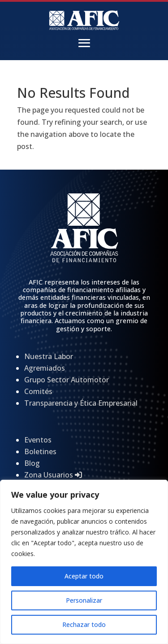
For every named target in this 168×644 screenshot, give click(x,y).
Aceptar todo (84, 576)
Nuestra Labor (49, 356)
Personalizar (84, 600)
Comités (38, 391)
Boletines (40, 451)
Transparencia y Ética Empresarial (81, 403)
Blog (32, 463)
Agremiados (45, 368)
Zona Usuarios (53, 475)
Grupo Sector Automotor (67, 380)
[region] (84, 562)
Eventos (38, 440)
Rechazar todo (84, 624)
